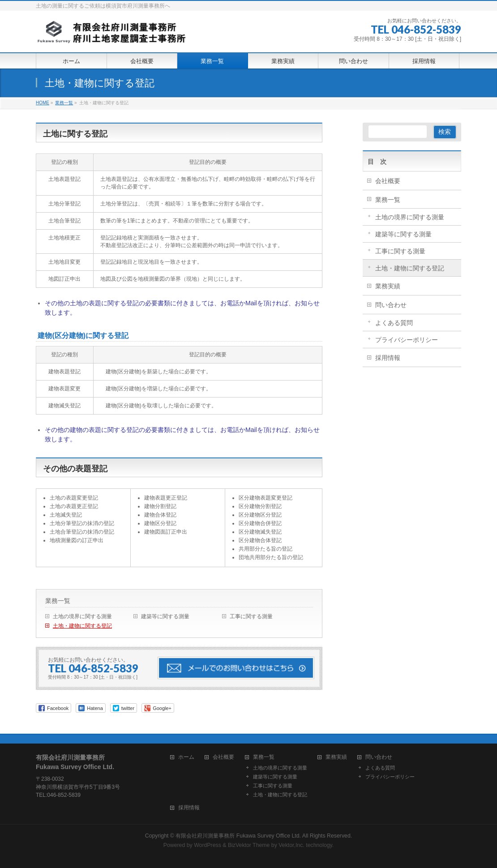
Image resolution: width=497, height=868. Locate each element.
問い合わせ (391, 305)
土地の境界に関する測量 (82, 616)
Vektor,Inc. (291, 845)
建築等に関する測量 (165, 616)
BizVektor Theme (249, 845)
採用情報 (388, 358)
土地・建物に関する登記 (82, 626)
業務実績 (388, 286)
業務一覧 (58, 601)
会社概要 (388, 181)
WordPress (208, 845)
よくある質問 (394, 323)
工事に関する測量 (251, 616)
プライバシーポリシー (407, 340)
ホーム (186, 757)
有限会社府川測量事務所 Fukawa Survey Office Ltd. (238, 836)
